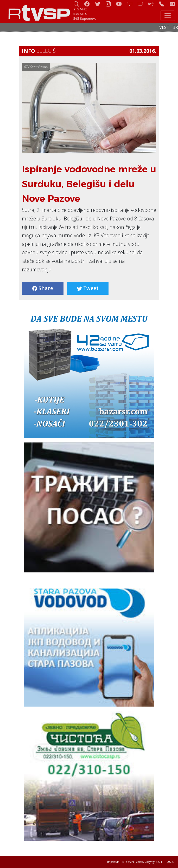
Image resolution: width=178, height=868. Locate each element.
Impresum (113, 862)
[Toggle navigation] (168, 16)
